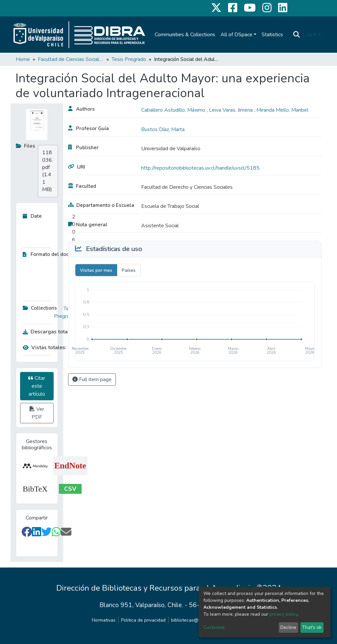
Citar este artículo (37, 386)
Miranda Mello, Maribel (282, 110)
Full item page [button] (92, 379)
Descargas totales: (47, 332)
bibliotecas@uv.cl (189, 620)
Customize (214, 627)
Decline (288, 627)
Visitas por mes (96, 270)
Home (23, 59)
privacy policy (284, 614)
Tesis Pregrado (129, 59)
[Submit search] (297, 35)
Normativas (104, 620)
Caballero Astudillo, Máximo (174, 110)
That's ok (312, 627)
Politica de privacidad (143, 620)
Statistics (272, 35)
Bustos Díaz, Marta (163, 129)
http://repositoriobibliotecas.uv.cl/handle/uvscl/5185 (200, 168)
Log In (310, 35)
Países (129, 270)
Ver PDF (37, 413)
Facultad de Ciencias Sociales (71, 59)
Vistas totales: (45, 348)
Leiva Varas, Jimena (232, 110)
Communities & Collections (185, 35)
